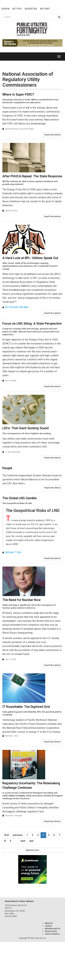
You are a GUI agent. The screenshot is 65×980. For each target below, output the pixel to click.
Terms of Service (52, 934)
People (7, 468)
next (23, 841)
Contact (48, 926)
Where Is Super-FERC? (18, 94)
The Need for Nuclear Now (21, 600)
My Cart (45, 9)
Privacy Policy (51, 931)
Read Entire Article (52, 135)
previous (18, 835)
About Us (49, 923)
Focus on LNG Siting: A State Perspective (32, 323)
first (7, 835)
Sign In (5, 9)
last (31, 841)
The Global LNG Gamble (19, 498)
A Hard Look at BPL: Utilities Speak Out (30, 258)
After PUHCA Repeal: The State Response (32, 176)
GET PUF (17, 9)
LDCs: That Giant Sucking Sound (26, 428)
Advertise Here (32, 850)
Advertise (31, 9)
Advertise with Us (53, 929)
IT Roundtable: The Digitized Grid (26, 707)
